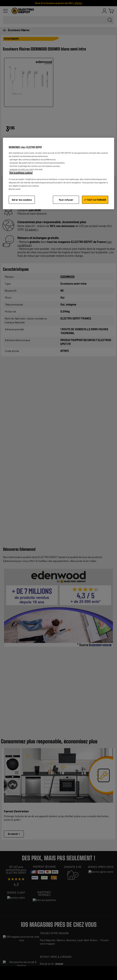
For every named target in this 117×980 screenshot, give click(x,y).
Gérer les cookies (22, 200)
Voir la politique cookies (21, 173)
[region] (58, 173)
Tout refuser (66, 200)
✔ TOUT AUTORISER (95, 200)
